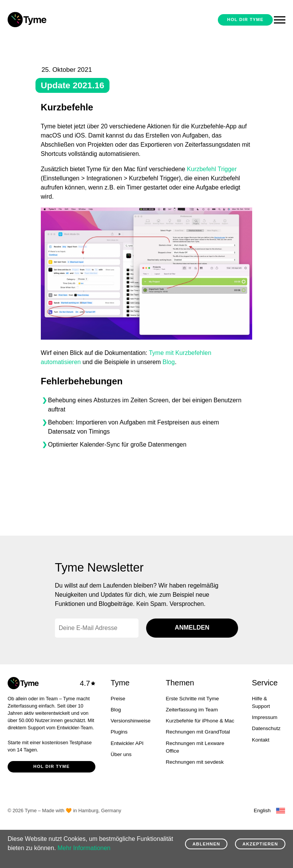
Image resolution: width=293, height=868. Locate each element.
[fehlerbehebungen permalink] (32, 381)
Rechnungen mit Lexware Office (195, 747)
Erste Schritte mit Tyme (192, 699)
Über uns (121, 754)
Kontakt (261, 740)
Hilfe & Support (261, 702)
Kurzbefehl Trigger (212, 169)
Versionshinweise (130, 721)
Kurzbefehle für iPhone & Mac (200, 721)
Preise (118, 699)
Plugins (119, 732)
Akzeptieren (260, 844)
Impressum (265, 717)
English (262, 811)
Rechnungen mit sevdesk (195, 762)
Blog (169, 362)
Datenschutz (266, 728)
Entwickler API (127, 743)
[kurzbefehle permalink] (32, 107)
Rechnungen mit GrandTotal (198, 732)
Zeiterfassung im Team (192, 710)
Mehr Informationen (84, 848)
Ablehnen (206, 844)
